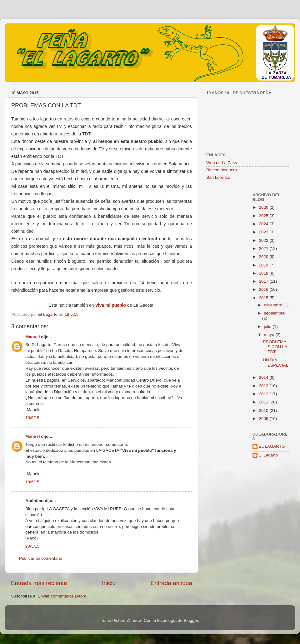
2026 (264, 207)
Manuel (33, 337)
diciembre (274, 305)
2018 (264, 273)
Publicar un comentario (41, 558)
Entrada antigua (171, 583)
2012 (264, 394)
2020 (264, 257)
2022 (264, 240)
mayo (270, 335)
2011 (264, 402)
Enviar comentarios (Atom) (63, 596)
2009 (264, 419)
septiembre (275, 313)
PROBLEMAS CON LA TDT (275, 347)
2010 (264, 410)
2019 (264, 265)
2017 (264, 281)
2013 (264, 386)
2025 (264, 216)
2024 (264, 224)
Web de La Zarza (222, 163)
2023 (264, 232)
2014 (264, 377)
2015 (264, 298)
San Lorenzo (218, 177)
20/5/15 (32, 546)
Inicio (109, 583)
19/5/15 (32, 418)
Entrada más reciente (39, 583)
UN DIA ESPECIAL (275, 362)
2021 (264, 249)
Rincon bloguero (222, 170)
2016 (264, 289)
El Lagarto (268, 455)
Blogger (191, 620)
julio (268, 327)
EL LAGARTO (272, 446)
